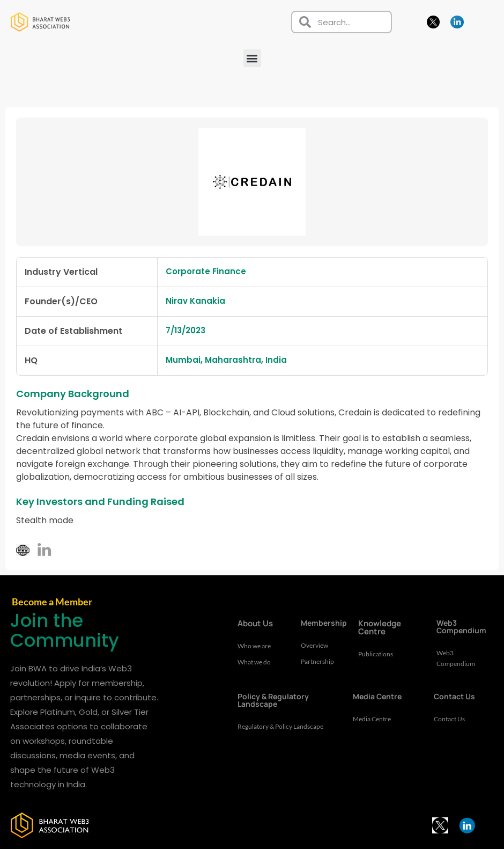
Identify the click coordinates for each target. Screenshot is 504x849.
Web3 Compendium (457, 658)
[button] (252, 58)
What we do (256, 662)
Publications (377, 654)
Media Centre (374, 719)
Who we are (256, 646)
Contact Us (451, 719)
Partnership (319, 662)
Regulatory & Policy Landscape (268, 732)
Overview (316, 646)
